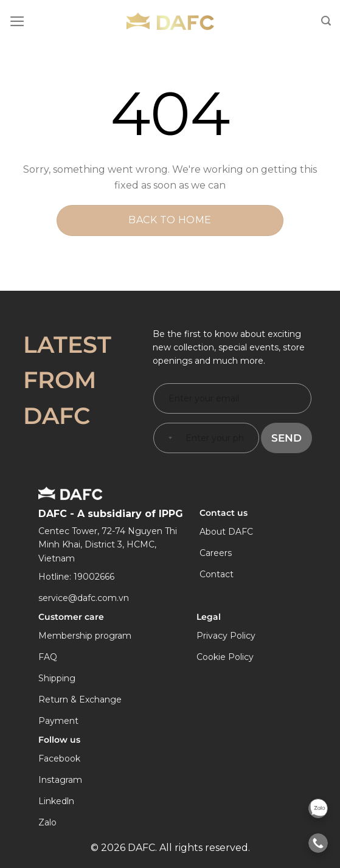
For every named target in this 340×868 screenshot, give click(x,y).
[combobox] (168, 438)
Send (286, 438)
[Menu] (17, 21)
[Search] (326, 21)
